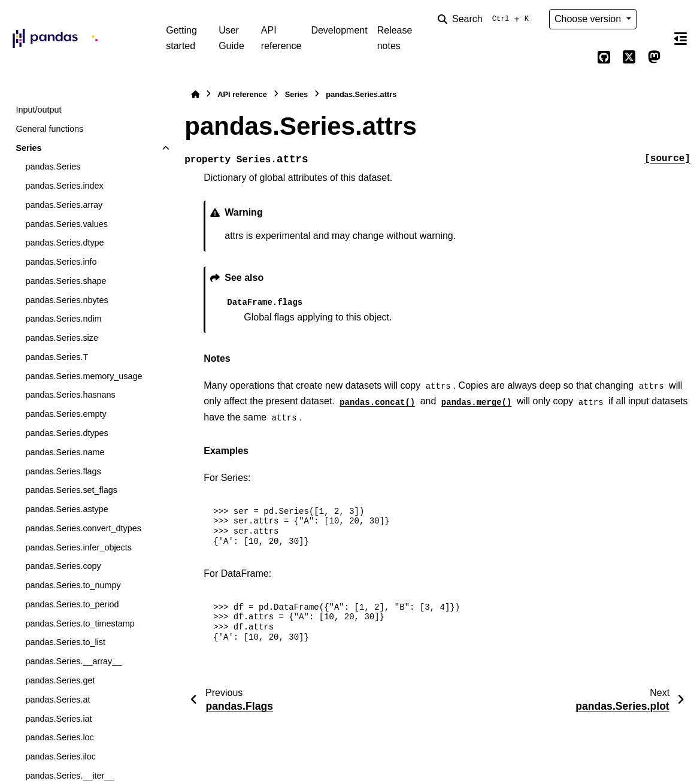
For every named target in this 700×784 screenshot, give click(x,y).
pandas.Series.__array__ (73, 661)
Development (339, 30)
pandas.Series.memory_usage (84, 376)
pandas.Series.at (57, 700)
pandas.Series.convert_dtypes (83, 528)
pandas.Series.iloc (60, 756)
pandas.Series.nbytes (66, 300)
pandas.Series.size (62, 338)
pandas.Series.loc (59, 737)
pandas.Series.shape (66, 281)
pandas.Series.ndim (63, 319)
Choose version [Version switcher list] (589, 19)
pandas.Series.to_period (72, 604)
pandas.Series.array (64, 205)
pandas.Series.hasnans (70, 395)
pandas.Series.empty (66, 414)
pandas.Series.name (65, 452)
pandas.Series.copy (63, 566)
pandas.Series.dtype (64, 243)
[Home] (195, 94)
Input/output (38, 110)
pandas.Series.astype (66, 509)
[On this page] (681, 38)
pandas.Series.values (66, 224)
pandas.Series (53, 167)
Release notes (395, 38)
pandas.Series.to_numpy (73, 585)
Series (28, 148)
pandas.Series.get (60, 680)
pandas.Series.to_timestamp (80, 623)
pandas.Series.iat (58, 719)
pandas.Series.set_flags (71, 490)
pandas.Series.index (64, 186)
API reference (281, 38)
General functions (49, 129)
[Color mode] (654, 19)
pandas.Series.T (57, 357)
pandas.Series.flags (63, 471)
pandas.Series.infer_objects (78, 547)
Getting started (181, 38)
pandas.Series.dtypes (66, 433)
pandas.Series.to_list (65, 642)
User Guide (231, 38)
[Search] (486, 19)
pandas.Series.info (61, 262)
